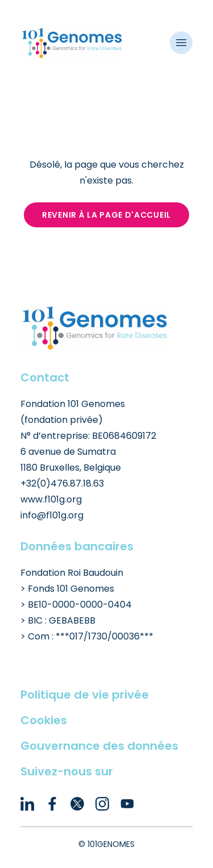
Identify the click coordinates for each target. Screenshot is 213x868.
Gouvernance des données (99, 746)
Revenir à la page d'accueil (106, 215)
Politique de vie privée (85, 695)
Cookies (44, 720)
